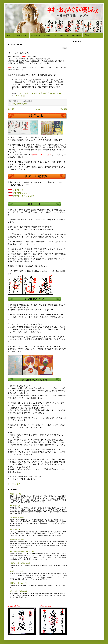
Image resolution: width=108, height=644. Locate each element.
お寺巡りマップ (50, 36)
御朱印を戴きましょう (24, 196)
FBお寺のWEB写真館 (20, 104)
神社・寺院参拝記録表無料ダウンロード (24, 551)
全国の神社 (36, 36)
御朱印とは (18, 190)
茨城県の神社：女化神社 (18, 583)
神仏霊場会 (76, 36)
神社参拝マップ (22, 36)
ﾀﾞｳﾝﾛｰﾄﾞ (88, 35)
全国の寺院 (64, 36)
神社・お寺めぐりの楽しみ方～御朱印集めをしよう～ (41, 93)
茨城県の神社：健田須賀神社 (20, 563)
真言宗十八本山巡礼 (17, 571)
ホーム (9, 36)
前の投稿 (64, 109)
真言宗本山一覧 (15, 494)
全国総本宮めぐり (16, 529)
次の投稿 (11, 109)
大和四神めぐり (15, 506)
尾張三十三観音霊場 (17, 540)
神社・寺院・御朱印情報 (18, 591)
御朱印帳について (22, 193)
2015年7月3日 (20, 96)
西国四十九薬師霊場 (17, 518)
